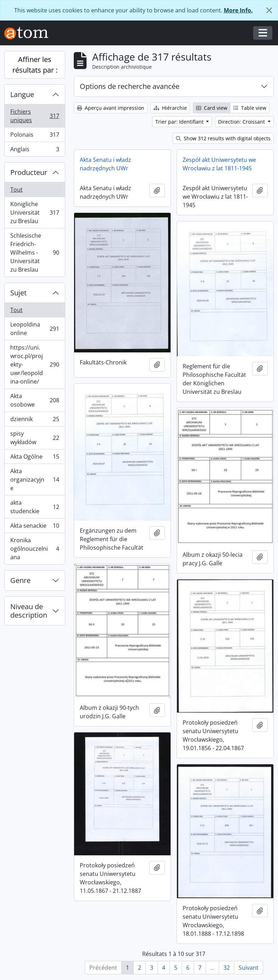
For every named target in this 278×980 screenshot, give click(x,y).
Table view (250, 108)
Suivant (249, 968)
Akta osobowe (35, 400)
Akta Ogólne (35, 458)
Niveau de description (29, 611)
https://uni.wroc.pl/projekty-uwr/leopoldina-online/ (35, 364)
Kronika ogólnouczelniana (35, 549)
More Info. (238, 10)
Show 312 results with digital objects (223, 138)
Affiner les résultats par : (35, 65)
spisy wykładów (35, 438)
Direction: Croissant (242, 122)
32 (227, 968)
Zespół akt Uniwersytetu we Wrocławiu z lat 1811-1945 (219, 164)
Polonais (35, 136)
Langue (22, 94)
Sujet (18, 293)
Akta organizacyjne (35, 480)
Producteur (29, 172)
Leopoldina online (35, 329)
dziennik (35, 421)
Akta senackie (35, 527)
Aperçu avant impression (111, 108)
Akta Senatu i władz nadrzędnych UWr (105, 164)
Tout (16, 189)
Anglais (35, 151)
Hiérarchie (170, 108)
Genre (20, 580)
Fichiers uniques (35, 116)
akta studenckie (35, 507)
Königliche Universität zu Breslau (35, 213)
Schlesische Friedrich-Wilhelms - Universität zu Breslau (35, 253)
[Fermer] (269, 10)
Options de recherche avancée (130, 86)
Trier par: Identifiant (180, 122)
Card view (212, 108)
